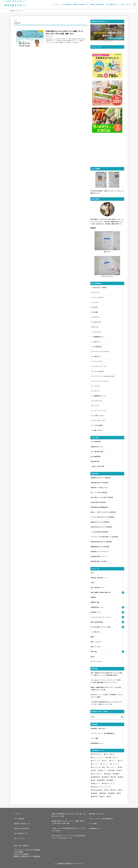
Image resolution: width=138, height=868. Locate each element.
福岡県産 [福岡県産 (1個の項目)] (95, 793)
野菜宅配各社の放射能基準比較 (99, 507)
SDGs (92, 573)
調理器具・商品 (95, 602)
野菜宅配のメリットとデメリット (100, 552)
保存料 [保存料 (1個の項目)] (94, 770)
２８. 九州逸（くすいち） (98, 416)
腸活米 (93, 637)
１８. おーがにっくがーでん (98, 366)
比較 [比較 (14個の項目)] (107, 790)
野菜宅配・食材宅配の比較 (97, 4)
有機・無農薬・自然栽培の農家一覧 (101, 592)
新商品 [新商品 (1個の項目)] (121, 777)
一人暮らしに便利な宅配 (97, 466)
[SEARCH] (134, 4)
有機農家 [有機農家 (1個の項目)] (111, 780)
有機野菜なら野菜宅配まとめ (66, 863)
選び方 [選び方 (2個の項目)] (103, 796)
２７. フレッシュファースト (98, 411)
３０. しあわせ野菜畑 (97, 425)
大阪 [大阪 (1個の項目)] (94, 774)
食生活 (93, 657)
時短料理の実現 (95, 461)
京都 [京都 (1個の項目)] (121, 767)
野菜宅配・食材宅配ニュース (81, 4)
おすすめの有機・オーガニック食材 (101, 627)
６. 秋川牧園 (94, 312)
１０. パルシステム (96, 332)
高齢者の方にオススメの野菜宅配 (100, 522)
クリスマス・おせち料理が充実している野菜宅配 (104, 537)
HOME (13, 11)
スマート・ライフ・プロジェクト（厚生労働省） (28, 850)
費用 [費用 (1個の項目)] (120, 793)
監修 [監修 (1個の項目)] (121, 790)
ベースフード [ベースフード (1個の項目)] (116, 764)
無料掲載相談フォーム (97, 743)
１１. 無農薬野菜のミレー (98, 337)
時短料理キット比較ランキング (99, 488)
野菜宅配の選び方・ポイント (99, 556)
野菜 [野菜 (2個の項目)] (110, 796)
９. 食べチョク (95, 327)
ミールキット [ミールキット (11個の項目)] (112, 767)
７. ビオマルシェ (95, 317)
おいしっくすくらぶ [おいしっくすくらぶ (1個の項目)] (98, 757)
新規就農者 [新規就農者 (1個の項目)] (102, 780)
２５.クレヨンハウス (96, 401)
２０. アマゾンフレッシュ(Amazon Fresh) (103, 376)
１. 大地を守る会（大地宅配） (99, 288)
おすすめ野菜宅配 (67, 4)
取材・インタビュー (126, 4)
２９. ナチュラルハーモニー (98, 420)
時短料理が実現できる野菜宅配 (99, 483)
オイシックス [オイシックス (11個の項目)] (96, 761)
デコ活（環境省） (19, 852)
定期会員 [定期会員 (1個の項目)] (108, 774)
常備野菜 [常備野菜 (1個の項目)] (106, 777)
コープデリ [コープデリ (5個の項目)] (96, 764)
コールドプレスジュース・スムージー (101, 617)
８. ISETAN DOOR (96, 322)
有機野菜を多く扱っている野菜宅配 (101, 478)
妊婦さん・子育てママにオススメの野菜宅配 (103, 512)
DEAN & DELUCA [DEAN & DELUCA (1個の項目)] (97, 754)
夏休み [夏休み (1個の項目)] (120, 770)
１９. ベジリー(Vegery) (97, 371)
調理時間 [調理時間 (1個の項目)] (112, 793)
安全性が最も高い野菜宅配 (98, 502)
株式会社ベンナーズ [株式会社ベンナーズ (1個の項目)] (109, 783)
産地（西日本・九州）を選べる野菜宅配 (102, 497)
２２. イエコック (95, 386)
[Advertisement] (107, 150)
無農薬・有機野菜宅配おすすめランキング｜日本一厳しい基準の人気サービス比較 (68, 815)
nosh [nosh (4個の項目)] (107, 754)
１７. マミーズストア (97, 361)
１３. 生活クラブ (95, 342)
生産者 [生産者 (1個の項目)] (114, 790)
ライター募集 (94, 738)
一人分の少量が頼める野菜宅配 (99, 532)
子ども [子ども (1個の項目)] (101, 774)
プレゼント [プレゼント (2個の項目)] (105, 764)
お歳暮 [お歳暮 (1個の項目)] (109, 757)
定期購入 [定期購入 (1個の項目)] (117, 774)
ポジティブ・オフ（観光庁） (22, 854)
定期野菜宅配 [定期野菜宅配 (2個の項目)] (96, 777)
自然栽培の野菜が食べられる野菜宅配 (101, 542)
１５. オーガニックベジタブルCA (100, 352)
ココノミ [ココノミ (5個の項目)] (113, 761)
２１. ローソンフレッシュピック (100, 381)
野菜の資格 (94, 652)
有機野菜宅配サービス (97, 607)
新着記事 (93, 597)
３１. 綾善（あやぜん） (97, 430)
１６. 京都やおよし (96, 356)
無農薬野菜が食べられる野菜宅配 (100, 547)
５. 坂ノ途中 (94, 307)
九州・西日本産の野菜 (97, 452)
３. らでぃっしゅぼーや (97, 297)
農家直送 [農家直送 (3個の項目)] (95, 796)
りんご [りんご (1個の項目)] (117, 757)
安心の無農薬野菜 (96, 457)
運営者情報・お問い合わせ (98, 728)
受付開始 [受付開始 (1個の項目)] (112, 770)
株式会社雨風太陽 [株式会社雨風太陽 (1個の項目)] (97, 790)
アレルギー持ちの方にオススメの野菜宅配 (102, 517)
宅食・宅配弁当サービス (113, 4)
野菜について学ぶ (96, 647)
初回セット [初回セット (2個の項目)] (103, 770)
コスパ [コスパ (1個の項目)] (121, 761)
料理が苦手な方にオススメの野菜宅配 (101, 527)
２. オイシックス (95, 292)
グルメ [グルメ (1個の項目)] (105, 761)
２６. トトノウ (95, 406)
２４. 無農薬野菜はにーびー (98, 396)
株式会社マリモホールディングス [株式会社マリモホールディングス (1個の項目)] (102, 787)
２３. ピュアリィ (95, 391)
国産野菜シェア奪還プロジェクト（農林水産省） (28, 856)
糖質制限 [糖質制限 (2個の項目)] (104, 793)
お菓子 (93, 583)
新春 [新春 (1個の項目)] (94, 780)
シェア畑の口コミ (96, 632)
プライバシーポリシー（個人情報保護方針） (103, 733)
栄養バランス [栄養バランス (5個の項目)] (96, 783)
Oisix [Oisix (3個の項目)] (113, 754)
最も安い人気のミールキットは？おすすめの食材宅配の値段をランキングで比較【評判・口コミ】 (68, 837)
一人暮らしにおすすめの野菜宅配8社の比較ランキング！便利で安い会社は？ (68, 829)
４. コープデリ (95, 302)
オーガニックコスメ (96, 661)
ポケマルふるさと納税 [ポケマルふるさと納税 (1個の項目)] (99, 767)
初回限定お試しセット (97, 447)
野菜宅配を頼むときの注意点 (99, 561)
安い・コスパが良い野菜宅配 (99, 492)
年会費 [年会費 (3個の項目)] (114, 777)
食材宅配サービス (96, 612)
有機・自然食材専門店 (97, 622)
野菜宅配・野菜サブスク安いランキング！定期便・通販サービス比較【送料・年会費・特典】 (68, 822)
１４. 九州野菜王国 (96, 347)
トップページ (56, 4)
